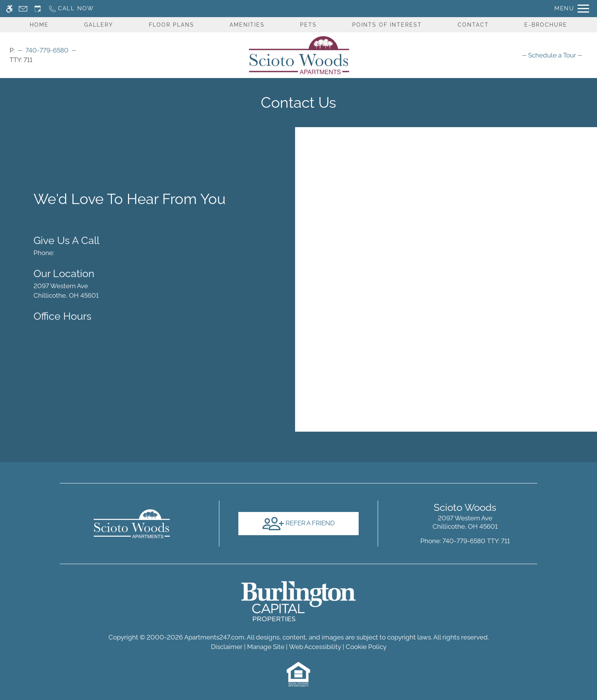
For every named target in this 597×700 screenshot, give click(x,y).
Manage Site (266, 647)
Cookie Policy (366, 647)
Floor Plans (172, 25)
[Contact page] (23, 9)
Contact (473, 25)
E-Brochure (546, 25)
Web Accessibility (315, 647)
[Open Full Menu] (572, 9)
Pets (308, 25)
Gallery (99, 25)
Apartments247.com (214, 637)
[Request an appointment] (38, 9)
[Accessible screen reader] (9, 9)
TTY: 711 (465, 541)
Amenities (247, 25)
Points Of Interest (387, 25)
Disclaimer (227, 647)
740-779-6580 (47, 50)
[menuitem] (552, 55)
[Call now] (71, 9)
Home (39, 25)
